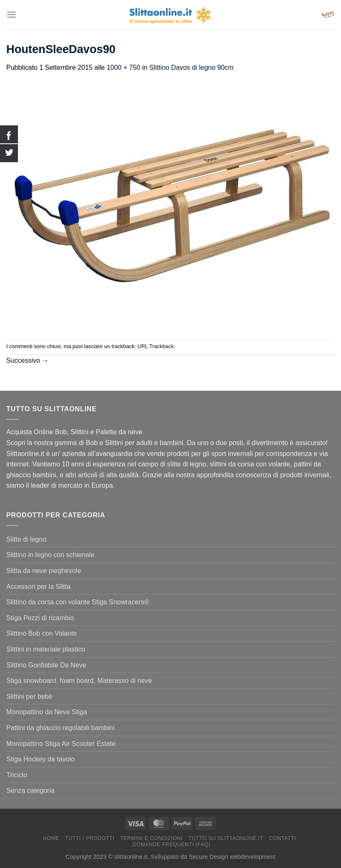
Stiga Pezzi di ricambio (40, 618)
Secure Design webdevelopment (232, 857)
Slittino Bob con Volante (42, 633)
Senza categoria (31, 790)
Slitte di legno (26, 539)
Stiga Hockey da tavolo (41, 759)
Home (51, 838)
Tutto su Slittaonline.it (226, 838)
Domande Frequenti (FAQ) (172, 845)
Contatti (282, 838)
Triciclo (17, 775)
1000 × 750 (123, 67)
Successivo (27, 360)
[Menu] (11, 14)
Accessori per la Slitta (38, 587)
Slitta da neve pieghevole (44, 571)
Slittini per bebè (29, 696)
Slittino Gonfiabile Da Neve (46, 665)
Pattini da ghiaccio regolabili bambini (60, 728)
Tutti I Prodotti (90, 838)
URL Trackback (156, 346)
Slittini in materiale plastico (46, 649)
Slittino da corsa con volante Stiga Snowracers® (78, 602)
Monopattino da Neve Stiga (47, 712)
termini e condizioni (151, 838)
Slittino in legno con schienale (50, 555)
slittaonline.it (131, 857)
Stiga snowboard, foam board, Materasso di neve (79, 681)
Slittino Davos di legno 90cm (191, 67)
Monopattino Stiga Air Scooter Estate (61, 744)
